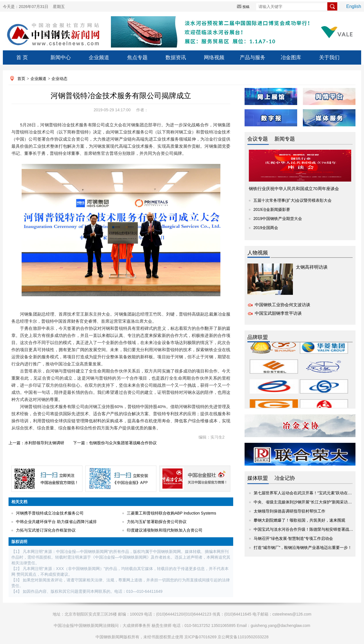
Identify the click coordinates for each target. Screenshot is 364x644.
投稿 (246, 7)
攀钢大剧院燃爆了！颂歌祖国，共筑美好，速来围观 (299, 520)
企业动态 (59, 79)
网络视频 (214, 57)
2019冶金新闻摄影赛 (272, 209)
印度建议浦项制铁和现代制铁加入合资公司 (165, 530)
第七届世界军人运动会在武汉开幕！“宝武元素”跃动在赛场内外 (309, 493)
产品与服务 (253, 57)
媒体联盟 (258, 478)
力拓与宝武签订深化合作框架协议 (46, 530)
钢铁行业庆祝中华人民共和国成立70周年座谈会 (294, 189)
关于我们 (329, 57)
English (354, 6)
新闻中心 (61, 57)
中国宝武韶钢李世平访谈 (278, 313)
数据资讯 (176, 57)
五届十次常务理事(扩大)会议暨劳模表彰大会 (292, 200)
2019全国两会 (266, 228)
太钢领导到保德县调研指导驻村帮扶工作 (289, 511)
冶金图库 (291, 57)
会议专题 (258, 139)
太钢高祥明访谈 (312, 267)
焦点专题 (137, 57)
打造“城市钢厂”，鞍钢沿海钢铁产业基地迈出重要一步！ (303, 548)
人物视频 (258, 253)
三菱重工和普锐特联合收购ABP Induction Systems (171, 513)
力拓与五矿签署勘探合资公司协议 (157, 522)
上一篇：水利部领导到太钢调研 (36, 443)
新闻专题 (285, 139)
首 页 (22, 57)
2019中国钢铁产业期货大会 (278, 219)
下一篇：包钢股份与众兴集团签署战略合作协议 (115, 443)
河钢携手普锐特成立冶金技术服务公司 (50, 513)
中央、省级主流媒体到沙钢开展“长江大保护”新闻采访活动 (305, 502)
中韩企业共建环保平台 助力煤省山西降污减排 (56, 522)
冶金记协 (285, 478)
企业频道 (99, 57)
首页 (21, 79)
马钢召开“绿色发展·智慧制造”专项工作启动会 (293, 538)
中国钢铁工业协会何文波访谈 (283, 305)
